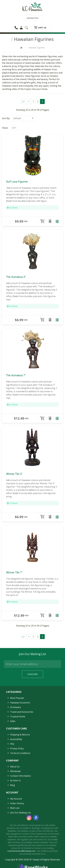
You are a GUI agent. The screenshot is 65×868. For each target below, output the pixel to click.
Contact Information (20, 776)
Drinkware (15, 707)
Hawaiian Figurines (37, 48)
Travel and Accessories (22, 712)
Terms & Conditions (20, 753)
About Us (15, 767)
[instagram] (29, 818)
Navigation (33, 18)
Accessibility (16, 739)
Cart (40, 28)
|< (23, 101)
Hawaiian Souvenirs (20, 703)
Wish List (15, 808)
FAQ (12, 744)
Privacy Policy (17, 748)
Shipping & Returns (20, 735)
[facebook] (36, 818)
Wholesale (15, 771)
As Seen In (15, 780)
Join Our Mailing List (20, 813)
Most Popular (17, 698)
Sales (13, 721)
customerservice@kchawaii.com (21, 851)
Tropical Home (18, 716)
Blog (12, 785)
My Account (16, 799)
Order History (17, 803)
